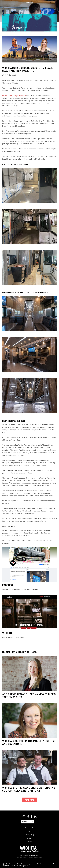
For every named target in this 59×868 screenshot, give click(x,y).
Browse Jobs (30, 828)
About (30, 831)
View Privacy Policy (22, 866)
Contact (29, 841)
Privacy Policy (29, 835)
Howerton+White (38, 858)
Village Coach (7, 96)
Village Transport (19, 96)
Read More (29, 800)
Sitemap (30, 838)
